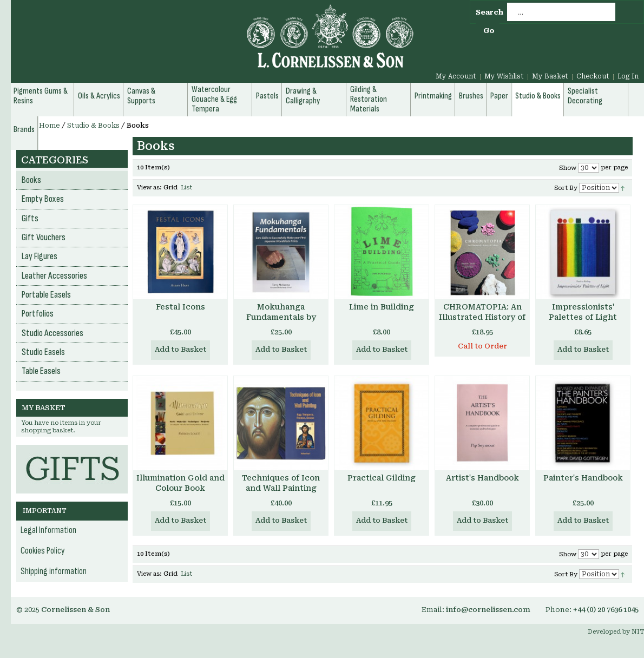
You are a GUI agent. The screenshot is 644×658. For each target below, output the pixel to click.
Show (568, 168)
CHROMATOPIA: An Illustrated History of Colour (482, 317)
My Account (456, 76)
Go (489, 31)
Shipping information (54, 571)
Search (489, 12)
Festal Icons (180, 307)
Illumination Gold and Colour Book (180, 483)
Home (50, 126)
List (186, 187)
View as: (149, 187)
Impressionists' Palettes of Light (583, 312)
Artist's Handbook (482, 478)
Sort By (566, 188)
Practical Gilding (382, 478)
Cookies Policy (43, 551)
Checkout (593, 76)
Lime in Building (382, 307)
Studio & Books (93, 126)
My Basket (550, 76)
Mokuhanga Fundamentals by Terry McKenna (281, 317)
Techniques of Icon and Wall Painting (281, 483)
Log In (628, 76)
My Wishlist (504, 76)
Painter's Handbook (583, 478)
